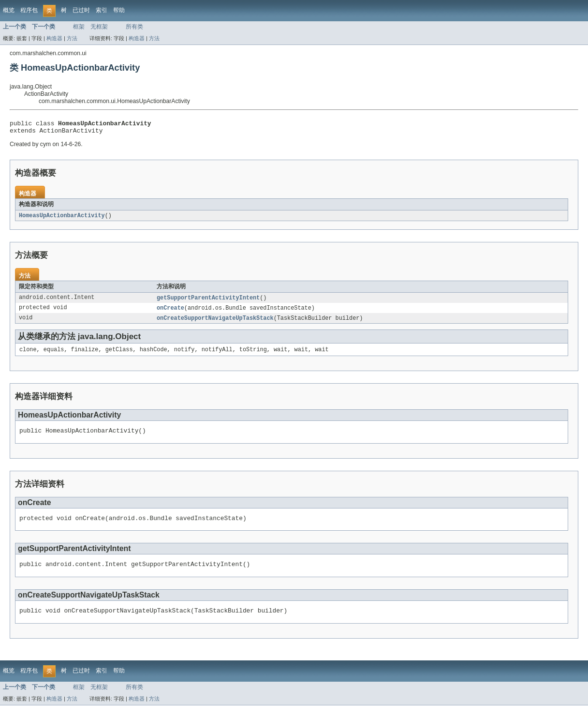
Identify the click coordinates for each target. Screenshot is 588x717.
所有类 (134, 27)
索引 (102, 10)
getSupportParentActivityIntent (208, 301)
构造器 (54, 38)
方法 (72, 38)
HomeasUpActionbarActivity (62, 219)
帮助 (119, 10)
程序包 (29, 10)
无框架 (99, 27)
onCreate (170, 312)
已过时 (81, 10)
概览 (9, 10)
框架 (79, 27)
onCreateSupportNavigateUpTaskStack (215, 323)
